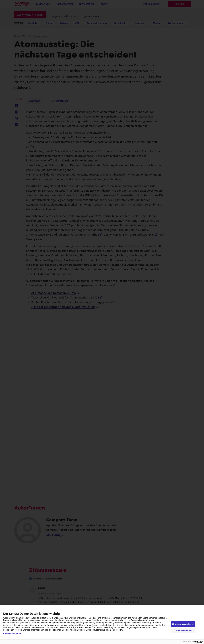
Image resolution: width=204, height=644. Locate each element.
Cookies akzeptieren (183, 624)
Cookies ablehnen (184, 631)
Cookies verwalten (12, 634)
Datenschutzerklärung (96, 630)
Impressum (117, 630)
